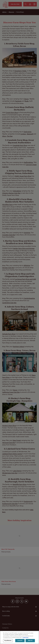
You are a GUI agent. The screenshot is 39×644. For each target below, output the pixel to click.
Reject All (30, 641)
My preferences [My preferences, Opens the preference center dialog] (8, 641)
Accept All (20, 641)
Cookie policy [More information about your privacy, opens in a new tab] (25, 638)
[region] (19, 637)
